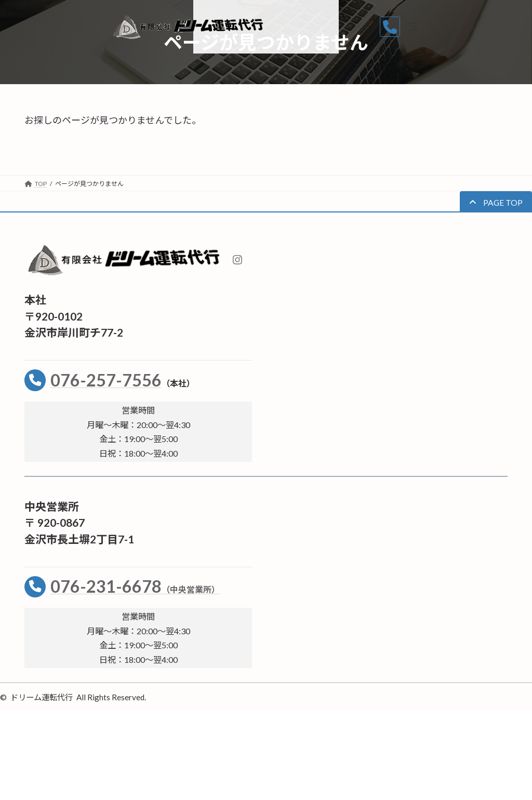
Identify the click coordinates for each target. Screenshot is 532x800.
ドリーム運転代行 (42, 697)
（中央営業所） (191, 589)
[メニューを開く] (511, 26)
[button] (496, 202)
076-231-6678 (106, 586)
